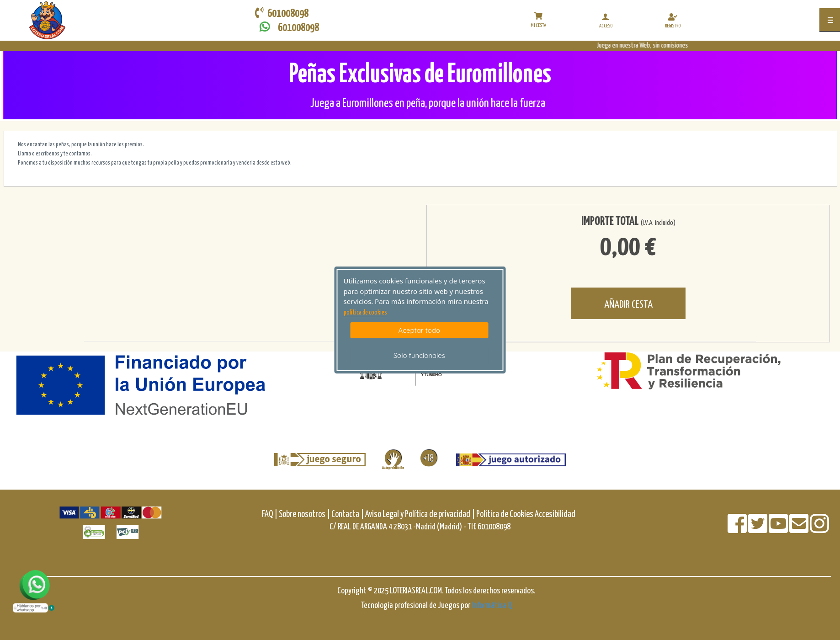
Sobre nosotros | (304, 515)
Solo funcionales (419, 355)
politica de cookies (365, 313)
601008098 (287, 27)
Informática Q (492, 605)
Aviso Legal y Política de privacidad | (421, 515)
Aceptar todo (419, 330)
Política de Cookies (505, 515)
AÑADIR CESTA (628, 305)
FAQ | (270, 515)
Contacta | (348, 515)
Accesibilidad (555, 515)
